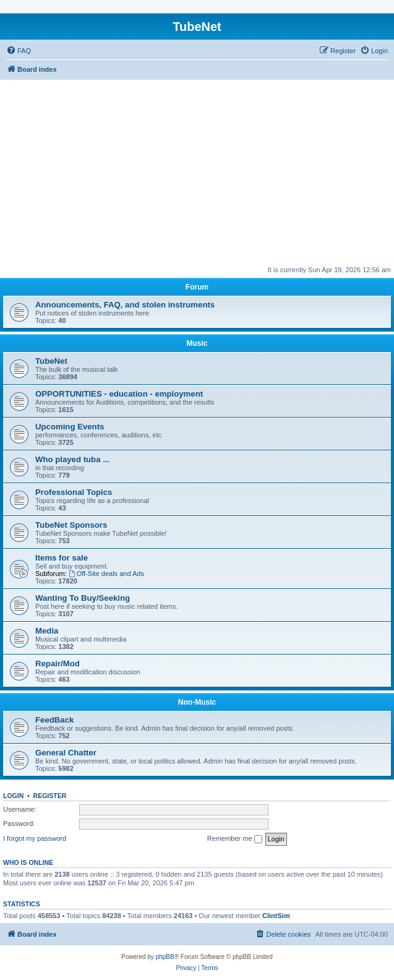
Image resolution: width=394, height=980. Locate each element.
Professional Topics (74, 492)
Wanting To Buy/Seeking (83, 598)
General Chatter (66, 753)
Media (47, 631)
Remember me (235, 839)
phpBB (165, 957)
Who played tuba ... (72, 459)
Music (197, 343)
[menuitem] (19, 51)
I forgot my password (35, 838)
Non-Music (197, 702)
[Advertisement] (197, 173)
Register (50, 796)
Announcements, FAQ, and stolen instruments (125, 305)
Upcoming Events (70, 427)
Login (13, 796)
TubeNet (51, 361)
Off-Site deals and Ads (106, 574)
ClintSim (276, 916)
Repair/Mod (58, 664)
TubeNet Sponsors (71, 525)
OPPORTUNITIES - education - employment (119, 394)
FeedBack (54, 720)
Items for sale (62, 558)
